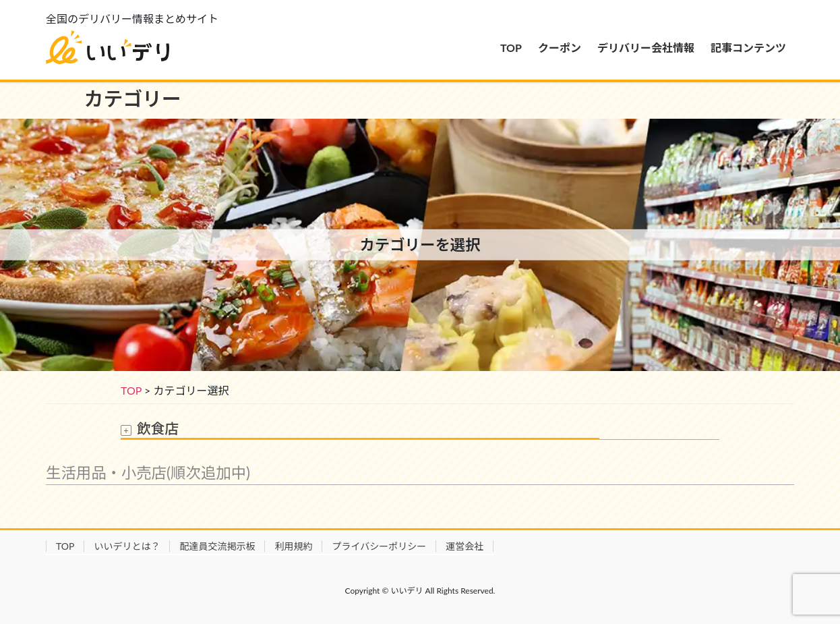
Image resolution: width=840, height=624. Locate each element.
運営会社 (464, 546)
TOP (131, 390)
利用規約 (293, 546)
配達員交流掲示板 (217, 546)
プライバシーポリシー (379, 546)
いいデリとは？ (127, 546)
